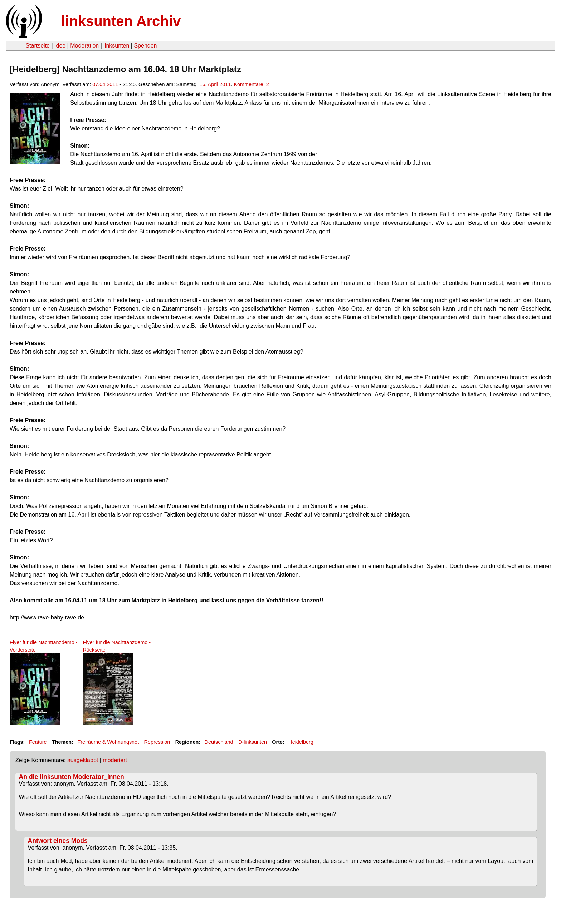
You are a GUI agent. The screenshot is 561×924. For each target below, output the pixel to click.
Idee (60, 46)
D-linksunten (253, 742)
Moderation (84, 46)
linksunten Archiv (121, 21)
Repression (157, 742)
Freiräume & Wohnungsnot (108, 742)
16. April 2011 (215, 84)
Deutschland (219, 742)
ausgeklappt (83, 760)
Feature (38, 742)
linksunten (116, 46)
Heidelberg (301, 742)
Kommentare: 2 (251, 84)
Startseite (38, 46)
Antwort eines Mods (58, 841)
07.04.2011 (105, 84)
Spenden (145, 46)
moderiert (115, 760)
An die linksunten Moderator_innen (72, 777)
